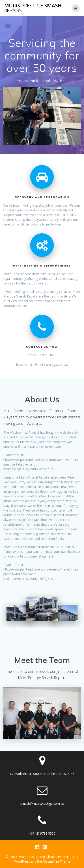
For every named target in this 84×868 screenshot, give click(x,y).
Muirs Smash (33, 8)
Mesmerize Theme (56, 861)
